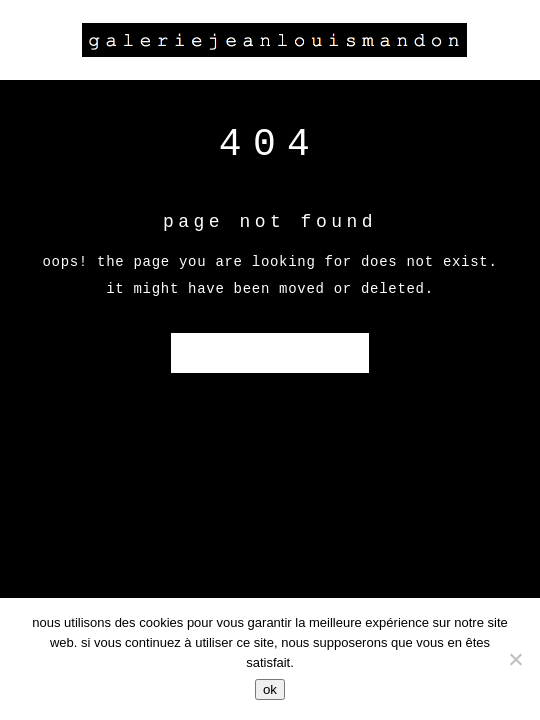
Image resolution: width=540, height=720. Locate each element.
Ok (270, 689)
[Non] (515, 659)
